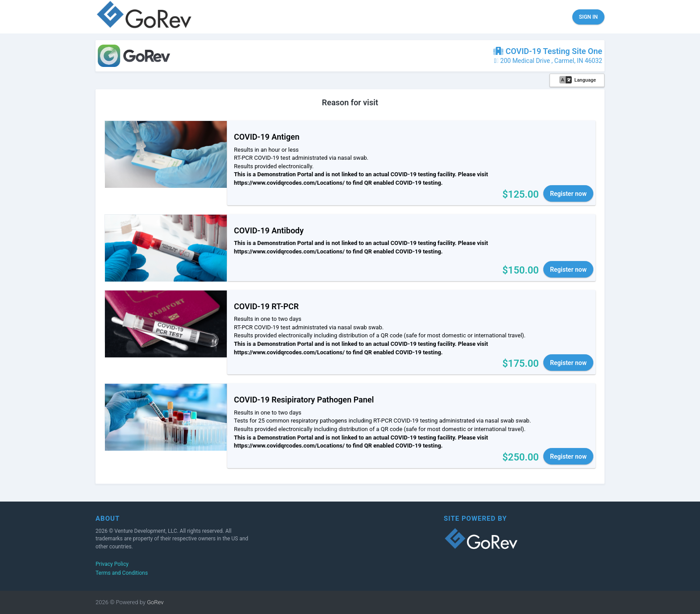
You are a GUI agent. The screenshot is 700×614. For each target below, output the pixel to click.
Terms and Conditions (122, 573)
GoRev (155, 602)
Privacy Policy (112, 564)
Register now (568, 194)
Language (578, 80)
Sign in (588, 17)
